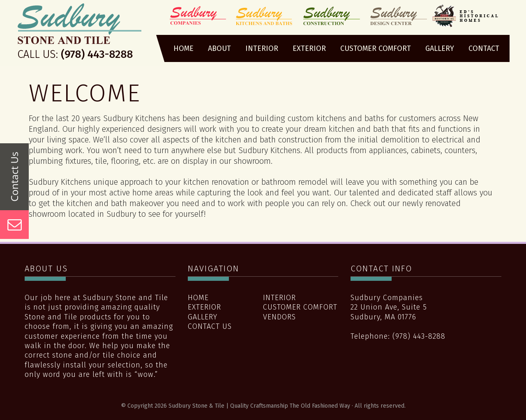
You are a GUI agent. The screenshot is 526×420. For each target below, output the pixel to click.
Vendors (279, 317)
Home (198, 298)
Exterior (204, 307)
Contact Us (210, 326)
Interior (279, 298)
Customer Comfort (300, 307)
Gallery (203, 317)
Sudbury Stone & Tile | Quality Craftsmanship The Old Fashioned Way (80, 34)
